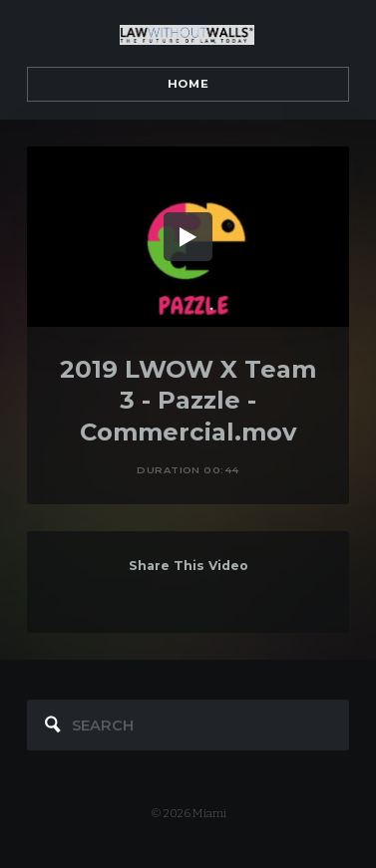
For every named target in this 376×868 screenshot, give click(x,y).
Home (188, 84)
